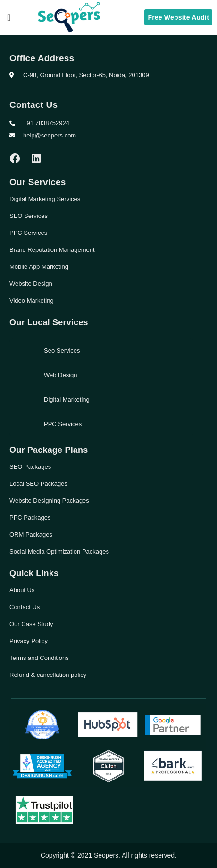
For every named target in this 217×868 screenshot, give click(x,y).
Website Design (31, 284)
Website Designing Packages (49, 501)
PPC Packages (30, 518)
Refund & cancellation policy (48, 675)
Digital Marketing (67, 399)
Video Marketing (32, 301)
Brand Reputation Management (52, 250)
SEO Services (29, 216)
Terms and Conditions (39, 658)
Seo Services (62, 350)
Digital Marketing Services (45, 199)
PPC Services (28, 233)
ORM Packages (31, 534)
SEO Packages (30, 467)
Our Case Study (31, 624)
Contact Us (25, 607)
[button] (9, 17)
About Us (22, 590)
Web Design (61, 375)
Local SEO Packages (38, 484)
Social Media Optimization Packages (59, 551)
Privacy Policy (29, 641)
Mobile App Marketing (39, 267)
